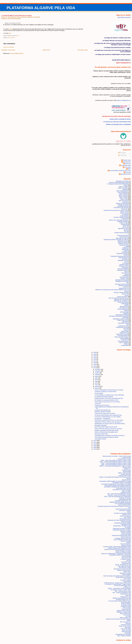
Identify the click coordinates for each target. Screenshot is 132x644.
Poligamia (126, 313)
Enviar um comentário (9, 47)
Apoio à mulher (123, 196)
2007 (95, 449)
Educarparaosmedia (125, 519)
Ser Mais (128, 616)
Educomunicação (126, 522)
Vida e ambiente (124, 343)
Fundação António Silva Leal (123, 538)
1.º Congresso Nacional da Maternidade (118, 184)
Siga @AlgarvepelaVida (124, 17)
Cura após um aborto (125, 510)
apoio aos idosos (123, 201)
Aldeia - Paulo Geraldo (124, 473)
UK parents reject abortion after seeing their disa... (109, 415)
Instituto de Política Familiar (123, 552)
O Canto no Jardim (125, 580)
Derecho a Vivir (126, 515)
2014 (95, 366)
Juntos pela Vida (124, 277)
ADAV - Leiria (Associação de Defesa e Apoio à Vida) (116, 463)
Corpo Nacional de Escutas (123, 509)
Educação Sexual (123, 241)
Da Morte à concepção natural (122, 513)
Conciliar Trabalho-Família (121, 217)
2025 (95, 354)
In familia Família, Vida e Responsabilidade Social (117, 547)
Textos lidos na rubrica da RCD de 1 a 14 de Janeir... (109, 420)
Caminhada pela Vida (125, 499)
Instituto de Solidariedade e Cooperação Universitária (116, 554)
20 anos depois (99, 393)
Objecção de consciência (121, 299)
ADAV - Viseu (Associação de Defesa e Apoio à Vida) (116, 465)
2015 (95, 364)
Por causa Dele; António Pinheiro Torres (120, 601)
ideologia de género (123, 270)
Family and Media (126, 534)
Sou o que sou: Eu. (125, 622)
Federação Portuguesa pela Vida (120, 256)
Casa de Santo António (124, 505)
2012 (95, 441)
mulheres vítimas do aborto (121, 292)
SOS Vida (126, 329)
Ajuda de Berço (126, 470)
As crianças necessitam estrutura (104, 397)
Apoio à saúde (123, 198)
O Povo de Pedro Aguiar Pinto (122, 586)
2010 (95, 444)
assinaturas (126, 202)
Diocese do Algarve (125, 516)
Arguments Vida (126, 480)
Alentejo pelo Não (126, 474)
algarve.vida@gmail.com (124, 100)
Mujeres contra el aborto (124, 570)
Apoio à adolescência (122, 191)
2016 (95, 363)
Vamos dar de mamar (125, 626)
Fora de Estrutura (126, 537)
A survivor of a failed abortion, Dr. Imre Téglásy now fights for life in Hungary (28, 25)
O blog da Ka (127, 587)
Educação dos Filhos (122, 238)
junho (97, 380)
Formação (125, 263)
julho (96, 378)
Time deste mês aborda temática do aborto (107, 437)
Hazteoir (128, 542)
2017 (95, 361)
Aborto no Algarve (124, 187)
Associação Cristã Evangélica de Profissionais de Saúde (115, 481)
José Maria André (126, 165)
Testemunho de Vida (122, 334)
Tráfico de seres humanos (122, 337)
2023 (95, 358)
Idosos (126, 272)
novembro (98, 371)
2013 (95, 368)
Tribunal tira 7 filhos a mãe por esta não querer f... (108, 422)
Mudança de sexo (124, 288)
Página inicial (46, 50)
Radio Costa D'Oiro (123, 320)
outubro (97, 373)
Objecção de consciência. (121, 301)
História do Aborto (124, 266)
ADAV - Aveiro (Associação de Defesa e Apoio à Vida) (116, 460)
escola (126, 247)
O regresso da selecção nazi (103, 410)
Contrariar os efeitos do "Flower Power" (106, 392)
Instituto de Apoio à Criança (123, 551)
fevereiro (98, 387)
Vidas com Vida (126, 630)
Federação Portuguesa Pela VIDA (121, 536)
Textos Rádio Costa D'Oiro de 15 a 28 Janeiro (107, 402)
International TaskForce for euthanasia (120, 555)
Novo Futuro (127, 579)
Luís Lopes (128, 167)
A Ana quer (98, 403)
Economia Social (124, 237)
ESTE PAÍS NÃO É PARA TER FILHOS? (106, 427)
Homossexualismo (126, 544)
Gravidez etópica (124, 265)
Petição (126, 311)
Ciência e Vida (124, 212)
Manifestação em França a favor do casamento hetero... (110, 424)
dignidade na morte (123, 228)
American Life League (125, 476)
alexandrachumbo (126, 174)
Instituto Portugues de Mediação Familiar (119, 548)
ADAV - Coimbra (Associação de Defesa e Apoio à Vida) (115, 462)
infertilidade (126, 276)
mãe (128, 283)
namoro (127, 295)
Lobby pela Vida (126, 563)
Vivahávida (128, 633)
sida (128, 324)
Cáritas (129, 512)
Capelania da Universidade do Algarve (120, 502)
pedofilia (127, 305)
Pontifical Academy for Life (123, 600)
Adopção (125, 189)
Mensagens (122, 153)
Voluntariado (125, 345)
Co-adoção (125, 215)
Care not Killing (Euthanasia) (123, 504)
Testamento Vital (124, 333)
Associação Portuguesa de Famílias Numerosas (117, 487)
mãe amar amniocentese (122, 284)
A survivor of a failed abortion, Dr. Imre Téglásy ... (108, 417)
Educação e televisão (101, 425)
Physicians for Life (126, 597)
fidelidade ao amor (123, 260)
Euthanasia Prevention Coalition (122, 529)
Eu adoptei (128, 527)
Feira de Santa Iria (124, 258)
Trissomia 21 (125, 340)
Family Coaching (126, 533)
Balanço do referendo (122, 203)
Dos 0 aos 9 (127, 517)
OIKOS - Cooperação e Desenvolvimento (119, 588)
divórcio (126, 230)
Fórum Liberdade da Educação (122, 540)
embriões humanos (124, 244)
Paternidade (125, 304)
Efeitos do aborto (123, 242)
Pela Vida (128, 595)
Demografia (124, 224)
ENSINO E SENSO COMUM (103, 412)
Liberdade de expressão (122, 281)
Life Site (129, 561)
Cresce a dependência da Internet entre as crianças (109, 390)
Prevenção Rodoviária (122, 315)
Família (125, 255)
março (97, 385)
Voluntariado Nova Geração (123, 634)
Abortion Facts (127, 467)
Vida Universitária (126, 629)
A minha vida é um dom (124, 459)
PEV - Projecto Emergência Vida (122, 593)
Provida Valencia (126, 609)
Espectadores (127, 162)
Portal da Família (126, 605)
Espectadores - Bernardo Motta (122, 526)
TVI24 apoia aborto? (123, 341)
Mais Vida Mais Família (124, 566)
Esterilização (125, 249)
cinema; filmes (124, 213)
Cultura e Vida (123, 223)
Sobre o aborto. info (125, 618)
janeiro (97, 388)
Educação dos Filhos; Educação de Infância (116, 240)
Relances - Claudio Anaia (124, 612)
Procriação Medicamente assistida (119, 316)
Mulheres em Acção (125, 573)
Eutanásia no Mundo (122, 253)
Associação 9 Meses (100, 439)
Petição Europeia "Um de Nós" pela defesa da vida (109, 398)
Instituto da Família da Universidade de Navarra (118, 549)
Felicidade (125, 259)
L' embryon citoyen (126, 559)
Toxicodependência (123, 336)
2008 (95, 447)
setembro (98, 374)
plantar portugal (124, 312)
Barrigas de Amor (126, 492)
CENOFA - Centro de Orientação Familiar (119, 495)
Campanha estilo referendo (121, 208)
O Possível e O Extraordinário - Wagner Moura (118, 584)
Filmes (126, 262)
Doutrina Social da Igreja (121, 233)
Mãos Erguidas (127, 574)
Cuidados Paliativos (123, 221)
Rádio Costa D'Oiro (125, 613)
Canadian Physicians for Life (123, 501)
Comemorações (124, 216)
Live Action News (126, 562)
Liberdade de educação (122, 280)
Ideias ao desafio (126, 545)
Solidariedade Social (122, 327)
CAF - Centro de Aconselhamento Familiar (119, 494)
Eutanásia (125, 252)
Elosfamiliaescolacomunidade (122, 523)
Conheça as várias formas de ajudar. (11, 19)
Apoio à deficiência (123, 192)
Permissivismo (123, 308)
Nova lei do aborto (122, 297)
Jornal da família (126, 556)
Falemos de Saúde (125, 531)
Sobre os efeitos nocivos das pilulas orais (106, 432)
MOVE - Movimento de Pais (123, 565)
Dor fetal (126, 231)
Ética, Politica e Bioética (124, 636)
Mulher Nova (127, 572)
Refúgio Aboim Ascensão (124, 611)
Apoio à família (123, 194)
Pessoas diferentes (123, 309)
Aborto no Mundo (11, 38)
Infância (127, 274)
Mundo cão (125, 294)
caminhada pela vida (123, 206)
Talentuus (128, 623)
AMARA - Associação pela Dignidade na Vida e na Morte (115, 466)
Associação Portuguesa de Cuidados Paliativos (118, 485)
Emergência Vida (126, 524)
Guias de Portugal (126, 541)
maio (97, 381)
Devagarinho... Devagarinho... (103, 419)
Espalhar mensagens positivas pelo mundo (107, 430)
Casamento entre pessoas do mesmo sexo (116, 210)
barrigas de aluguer (123, 205)
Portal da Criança (126, 604)
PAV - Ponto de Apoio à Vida (123, 591)
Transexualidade (124, 338)
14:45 (18, 36)
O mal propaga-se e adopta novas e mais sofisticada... (110, 395)
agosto (97, 376)
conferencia (125, 219)
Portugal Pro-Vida (126, 607)
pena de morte (124, 306)
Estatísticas (126, 248)
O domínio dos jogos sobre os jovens (105, 413)
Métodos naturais (123, 286)
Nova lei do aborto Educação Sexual (119, 298)
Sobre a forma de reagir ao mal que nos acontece (108, 429)
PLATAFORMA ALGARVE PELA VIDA (41, 8)
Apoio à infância (123, 195)
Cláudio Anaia (127, 160)
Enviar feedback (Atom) (17, 53)
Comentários (123, 155)
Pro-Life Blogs (127, 608)
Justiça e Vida (124, 279)
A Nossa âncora (126, 458)
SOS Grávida (127, 615)
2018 (95, 359)
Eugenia (126, 251)
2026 (95, 352)
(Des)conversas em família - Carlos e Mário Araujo (117, 456)
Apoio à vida (124, 199)
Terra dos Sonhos (126, 625)
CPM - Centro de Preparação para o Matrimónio (117, 497)
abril (96, 383)
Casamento (124, 209)
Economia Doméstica (123, 235)
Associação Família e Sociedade (122, 483)
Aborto (126, 185)
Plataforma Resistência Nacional (122, 598)
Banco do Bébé (126, 491)
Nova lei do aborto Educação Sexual (119, 183)
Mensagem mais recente (8, 50)
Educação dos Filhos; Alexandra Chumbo (119, 520)
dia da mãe (126, 226)
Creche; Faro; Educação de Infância (119, 220)
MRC (129, 169)
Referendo (125, 322)
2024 (95, 356)
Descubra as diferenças (101, 434)
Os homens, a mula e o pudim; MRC (121, 590)
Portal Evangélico (126, 602)
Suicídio (126, 330)
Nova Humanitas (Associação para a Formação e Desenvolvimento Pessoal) (117, 577)
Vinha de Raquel (126, 632)
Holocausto (125, 267)
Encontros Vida (124, 245)
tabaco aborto (125, 331)
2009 (95, 446)
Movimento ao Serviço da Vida (122, 569)
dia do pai (125, 227)
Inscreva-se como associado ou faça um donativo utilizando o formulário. (21, 17)
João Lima (128, 164)
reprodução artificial (123, 323)
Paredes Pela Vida (126, 594)
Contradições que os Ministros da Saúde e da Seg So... (110, 435)
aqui (10, 33)
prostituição (126, 318)
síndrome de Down (124, 326)
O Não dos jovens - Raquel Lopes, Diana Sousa (117, 583)
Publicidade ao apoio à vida (120, 319)
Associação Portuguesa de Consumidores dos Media (116, 484)
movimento (126, 287)
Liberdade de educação (122, 181)
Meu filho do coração (125, 568)
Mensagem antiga (82, 50)
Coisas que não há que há (102, 405)
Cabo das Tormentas (125, 498)
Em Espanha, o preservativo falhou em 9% (106, 400)
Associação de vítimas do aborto (122, 490)
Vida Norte (128, 627)
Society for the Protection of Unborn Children (118, 619)
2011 (95, 442)
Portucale (128, 172)
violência (126, 344)
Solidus (129, 620)
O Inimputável (127, 581)
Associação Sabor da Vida (123, 488)
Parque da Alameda (123, 302)
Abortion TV (127, 469)
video (10, 29)
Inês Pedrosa (125, 273)
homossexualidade (123, 269)
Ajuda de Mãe (127, 471)
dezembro (98, 369)
